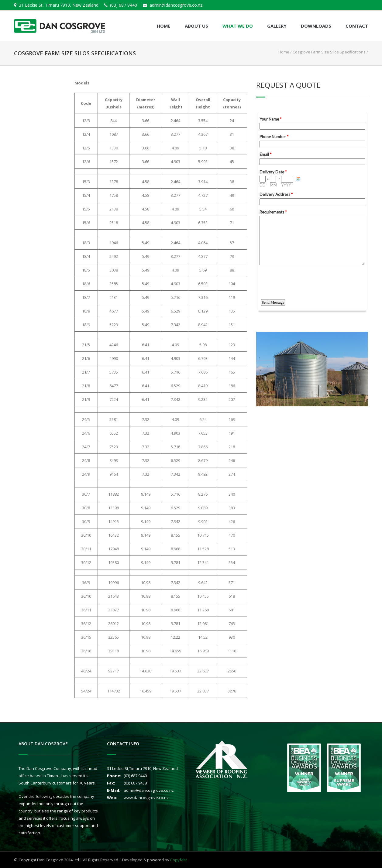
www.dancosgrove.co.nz (146, 798)
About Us (196, 26)
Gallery (277, 26)
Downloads (316, 26)
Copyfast (179, 860)
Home (164, 26)
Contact (357, 26)
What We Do (238, 26)
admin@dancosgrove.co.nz (176, 5)
